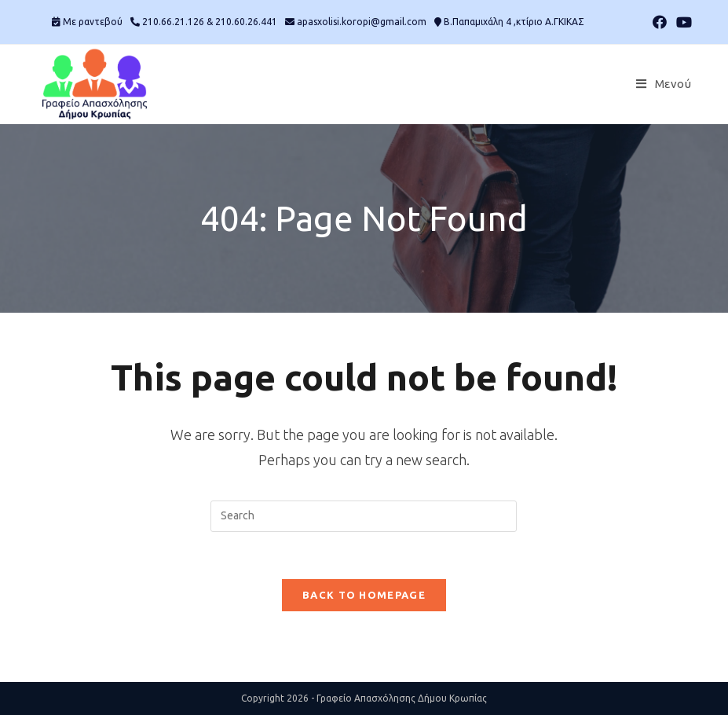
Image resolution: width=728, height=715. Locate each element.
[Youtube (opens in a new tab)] (682, 22)
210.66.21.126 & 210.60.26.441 (210, 22)
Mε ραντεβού (93, 22)
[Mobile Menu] (664, 84)
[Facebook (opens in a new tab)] (660, 22)
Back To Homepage (364, 595)
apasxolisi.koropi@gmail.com (362, 22)
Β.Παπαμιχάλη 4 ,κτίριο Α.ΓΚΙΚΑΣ (514, 22)
